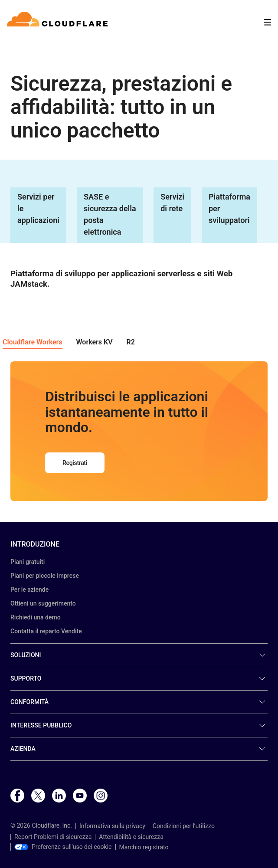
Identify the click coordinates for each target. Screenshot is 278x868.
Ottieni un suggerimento (43, 603)
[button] (33, 343)
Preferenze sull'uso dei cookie (63, 847)
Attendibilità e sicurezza (131, 837)
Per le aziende (29, 590)
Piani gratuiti (28, 562)
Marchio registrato (144, 847)
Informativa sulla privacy (112, 826)
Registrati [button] (75, 463)
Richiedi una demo (36, 617)
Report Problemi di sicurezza (53, 837)
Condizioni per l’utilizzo (184, 826)
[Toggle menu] (268, 22)
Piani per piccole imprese (45, 576)
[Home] (59, 22)
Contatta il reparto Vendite (46, 631)
